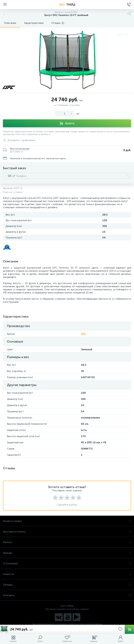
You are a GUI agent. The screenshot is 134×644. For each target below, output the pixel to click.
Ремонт (67, 542)
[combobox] (9, 176)
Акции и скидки (67, 521)
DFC (84, 334)
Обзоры (67, 585)
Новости (67, 574)
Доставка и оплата (67, 532)
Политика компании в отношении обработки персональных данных (67, 624)
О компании (67, 563)
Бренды (67, 553)
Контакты (67, 595)
